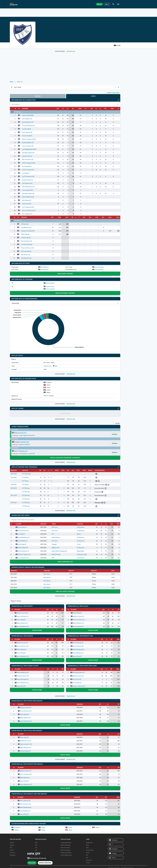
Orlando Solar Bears (32, 704)
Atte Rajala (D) (54, 538)
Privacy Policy (90, 845)
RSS (87, 853)
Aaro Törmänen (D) (58, 165)
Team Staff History (82, 280)
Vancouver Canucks (32, 628)
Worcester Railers (31, 737)
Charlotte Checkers (17, 659)
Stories (76, 4)
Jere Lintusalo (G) (57, 257)
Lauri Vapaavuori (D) (58, 213)
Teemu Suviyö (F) (57, 142)
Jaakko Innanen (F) (55, 606)
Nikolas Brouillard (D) (19, 481)
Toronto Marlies (31, 681)
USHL (30, 567)
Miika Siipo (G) (56, 240)
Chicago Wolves (16, 661)
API (87, 850)
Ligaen (16, 793)
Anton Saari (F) (92, 673)
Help (87, 843)
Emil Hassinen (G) (57, 264)
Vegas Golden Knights (33, 631)
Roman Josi (19, 543)
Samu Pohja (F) (54, 521)
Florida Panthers (16, 626)
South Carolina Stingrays (31, 717)
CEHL (30, 786)
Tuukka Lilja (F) (57, 135)
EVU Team (76, 521)
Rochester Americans (32, 661)
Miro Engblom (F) (57, 220)
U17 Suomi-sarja (57, 467)
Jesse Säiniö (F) (54, 680)
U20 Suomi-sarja (95, 548)
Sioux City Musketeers (33, 754)
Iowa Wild (14, 687)
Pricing (94, 4)
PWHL (30, 821)
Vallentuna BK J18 (95, 443)
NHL (33, 488)
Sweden (12, 838)
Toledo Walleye (30, 722)
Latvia (92, 538)
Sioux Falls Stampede (32, 757)
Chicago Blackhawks (17, 611)
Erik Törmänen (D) (94, 640)
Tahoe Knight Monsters (33, 720)
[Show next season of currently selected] (118, 93)
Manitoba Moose (31, 651)
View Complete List (82, 555)
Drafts (66, 4)
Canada (12, 840)
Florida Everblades (17, 712)
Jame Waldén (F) (55, 534)
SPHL (15, 575)
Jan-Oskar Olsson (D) (58, 199)
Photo (88, 848)
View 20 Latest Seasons (82, 585)
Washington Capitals (32, 633)
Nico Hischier (19, 547)
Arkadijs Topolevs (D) (58, 159)
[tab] (63, 102)
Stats (29, 4)
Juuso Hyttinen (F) (55, 551)
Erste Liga (31, 788)
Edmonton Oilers (16, 623)
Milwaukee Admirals (32, 654)
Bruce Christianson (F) (59, 216)
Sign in (117, 4)
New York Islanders (32, 601)
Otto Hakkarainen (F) (58, 193)
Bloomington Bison (17, 707)
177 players (51, 821)
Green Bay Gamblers (17, 763)
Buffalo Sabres (16, 603)
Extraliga (31, 582)
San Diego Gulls (31, 666)
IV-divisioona (94, 531)
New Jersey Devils (31, 598)
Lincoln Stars (15, 765)
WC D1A (16, 821)
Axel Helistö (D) (57, 206)
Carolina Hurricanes (17, 608)
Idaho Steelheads (17, 723)
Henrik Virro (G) (56, 261)
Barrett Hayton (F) (18, 495)
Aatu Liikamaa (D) (94, 636)
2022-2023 (47, 467)
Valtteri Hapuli (74, 289)
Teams (37, 4)
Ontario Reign (30, 656)
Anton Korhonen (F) (55, 610)
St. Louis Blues (30, 618)
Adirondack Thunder (17, 699)
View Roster (64, 568)
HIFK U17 (70, 402)
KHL (30, 572)
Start (45, 88)
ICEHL (16, 823)
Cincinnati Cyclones (17, 709)
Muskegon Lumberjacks (33, 749)
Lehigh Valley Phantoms (33, 649)
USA (11, 843)
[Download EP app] (26, 462)
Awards (85, 4)
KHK (74, 551)
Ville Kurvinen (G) (75, 439)
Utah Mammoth (31, 626)
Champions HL (18, 796)
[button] (114, 12)
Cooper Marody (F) (18, 484)
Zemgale (75, 538)
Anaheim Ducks (16, 598)
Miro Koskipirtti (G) (57, 247)
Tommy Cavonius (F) (55, 669)
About (88, 840)
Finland (12, 845)
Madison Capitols (31, 747)
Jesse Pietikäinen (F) (56, 531)
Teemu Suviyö (73, 292)
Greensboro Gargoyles (18, 717)
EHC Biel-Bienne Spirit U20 (98, 447)
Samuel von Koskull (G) (58, 237)
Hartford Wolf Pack (17, 678)
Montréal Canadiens (17, 633)
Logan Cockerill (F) (18, 491)
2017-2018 (47, 489)
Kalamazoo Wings (17, 731)
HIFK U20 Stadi (77, 548)
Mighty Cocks (77, 541)
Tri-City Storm (30, 759)
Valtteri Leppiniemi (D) (59, 169)
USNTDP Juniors (31, 762)
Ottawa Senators (31, 606)
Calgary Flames (16, 606)
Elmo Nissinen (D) (57, 189)
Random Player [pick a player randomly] (94, 19)
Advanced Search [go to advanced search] (112, 19)
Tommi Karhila (107, 276)
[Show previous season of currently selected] (45, 93)
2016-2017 (47, 496)
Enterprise (89, 855)
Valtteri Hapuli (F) (55, 541)
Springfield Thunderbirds (30, 672)
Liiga (30, 577)
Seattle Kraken (31, 616)
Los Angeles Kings (17, 628)
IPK (74, 528)
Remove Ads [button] (138, 57)
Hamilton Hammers (17, 676)
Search (81, 19)
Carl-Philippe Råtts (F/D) (59, 155)
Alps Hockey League (34, 776)
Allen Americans (16, 702)
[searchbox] (48, 19)
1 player (68, 821)
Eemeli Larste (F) (57, 162)
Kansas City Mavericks (18, 733)
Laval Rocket (15, 690)
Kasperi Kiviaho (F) (58, 186)
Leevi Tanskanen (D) (58, 182)
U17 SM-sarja (51, 118)
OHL (15, 582)
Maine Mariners (16, 736)
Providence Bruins (31, 659)
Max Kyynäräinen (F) (94, 666)
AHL (33, 484)
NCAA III (31, 806)
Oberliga (16, 816)
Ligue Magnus (33, 781)
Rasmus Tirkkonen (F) (56, 548)
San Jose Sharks (31, 613)
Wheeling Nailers (31, 732)
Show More (26, 551)
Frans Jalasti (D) (57, 172)
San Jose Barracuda (32, 669)
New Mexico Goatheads (33, 699)
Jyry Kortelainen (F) (58, 128)
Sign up (109, 4)
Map (78, 372)
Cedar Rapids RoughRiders (15, 748)
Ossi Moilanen (70, 273)
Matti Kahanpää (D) (55, 673)
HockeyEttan (18, 783)
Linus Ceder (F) (93, 676)
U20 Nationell (18, 781)
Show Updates (55, 43)
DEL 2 (15, 813)
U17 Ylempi (55, 471)
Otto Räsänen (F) (57, 125)
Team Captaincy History (82, 299)
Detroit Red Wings (17, 621)
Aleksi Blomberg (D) (94, 643)
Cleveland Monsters (17, 664)
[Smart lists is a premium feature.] (40, 12)
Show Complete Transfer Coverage (82, 451)
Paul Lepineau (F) (57, 138)
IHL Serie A (32, 778)
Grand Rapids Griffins (18, 673)
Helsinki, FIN (71, 372)
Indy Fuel (14, 726)
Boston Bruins (16, 601)
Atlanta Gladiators (17, 704)
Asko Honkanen (108, 273)
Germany (12, 848)
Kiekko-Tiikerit (77, 531)
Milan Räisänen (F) (55, 617)
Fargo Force (15, 760)
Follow (42, 43)
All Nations (13, 850)
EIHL (33, 491)
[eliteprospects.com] (15, 4)
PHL (30, 791)
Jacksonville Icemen (17, 728)
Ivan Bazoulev (70, 276)
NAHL (30, 570)
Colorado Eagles (16, 671)
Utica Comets (30, 686)
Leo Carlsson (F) (18, 488)
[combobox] (48, 19)
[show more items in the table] (39, 499)
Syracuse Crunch (31, 676)
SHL (33, 481)
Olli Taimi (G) (55, 230)
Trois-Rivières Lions (32, 727)
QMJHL (16, 585)
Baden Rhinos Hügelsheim (81, 545)
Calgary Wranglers (17, 656)
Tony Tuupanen (74, 295)
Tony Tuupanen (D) (58, 152)
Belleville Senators (17, 654)
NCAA (15, 577)
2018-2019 (47, 482)
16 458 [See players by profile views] (117, 51)
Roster (63, 102)
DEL (15, 811)
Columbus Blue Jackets (18, 616)
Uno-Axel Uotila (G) (57, 250)
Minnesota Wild (16, 631)
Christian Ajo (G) (56, 244)
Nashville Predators (17, 636)
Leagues (47, 4)
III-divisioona (94, 521)
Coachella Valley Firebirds (16, 667)
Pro (102, 4)
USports (31, 811)
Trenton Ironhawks (32, 725)
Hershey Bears (16, 685)
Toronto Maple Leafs (32, 623)
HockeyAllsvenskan (19, 778)
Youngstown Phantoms (33, 767)
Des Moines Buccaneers (18, 753)
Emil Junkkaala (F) (94, 620)
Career (88, 858)
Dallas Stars (15, 618)
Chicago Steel (15, 751)
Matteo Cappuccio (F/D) (59, 145)
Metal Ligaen (18, 791)
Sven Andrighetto (21, 533)
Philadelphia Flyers (32, 608)
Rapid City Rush (31, 707)
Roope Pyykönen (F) (58, 148)
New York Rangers (32, 603)
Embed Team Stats (113, 99)
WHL (15, 580)
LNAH (30, 808)
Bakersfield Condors (17, 651)
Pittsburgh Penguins (32, 611)
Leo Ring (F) (56, 179)
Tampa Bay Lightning (32, 621)
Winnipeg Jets (30, 636)
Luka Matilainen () (94, 646)
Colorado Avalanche (17, 613)
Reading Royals (31, 709)
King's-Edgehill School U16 (98, 439)
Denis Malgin (19, 540)
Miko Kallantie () (54, 643)
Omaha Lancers (31, 752)
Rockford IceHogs (31, 664)
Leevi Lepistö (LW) (57, 196)
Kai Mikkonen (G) (57, 233)
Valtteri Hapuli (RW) (58, 121)
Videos (56, 4)
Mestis (16, 788)
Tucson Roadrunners (32, 683)
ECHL (15, 572)
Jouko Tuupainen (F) (58, 176)
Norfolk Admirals (31, 702)
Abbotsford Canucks (17, 649)
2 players (50, 823)
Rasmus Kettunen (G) (58, 254)
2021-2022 (47, 471)
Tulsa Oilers (30, 730)
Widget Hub (89, 838)
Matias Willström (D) (58, 203)
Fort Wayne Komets (17, 714)
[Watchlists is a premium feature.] (28, 12)
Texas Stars (30, 678)
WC (15, 818)
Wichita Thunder (31, 735)
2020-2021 (47, 478)
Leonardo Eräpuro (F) (58, 131)
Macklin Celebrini (21, 536)
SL (15, 808)
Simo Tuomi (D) (57, 210)
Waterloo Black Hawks (33, 764)
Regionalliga (94, 545)
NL (29, 580)
